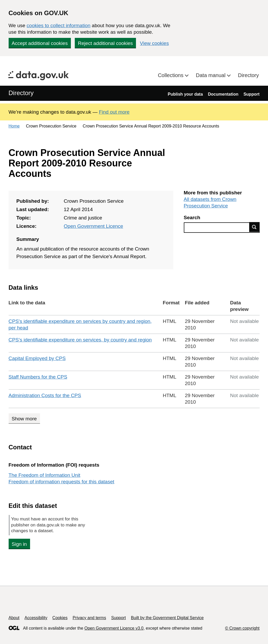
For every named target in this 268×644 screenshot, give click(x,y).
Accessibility (36, 618)
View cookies (154, 43)
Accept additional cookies (40, 43)
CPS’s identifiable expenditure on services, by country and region (80, 340)
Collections (171, 75)
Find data (254, 227)
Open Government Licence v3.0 (114, 628)
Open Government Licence (93, 226)
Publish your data (185, 94)
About (14, 618)
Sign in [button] (19, 544)
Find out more (114, 112)
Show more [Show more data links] (24, 419)
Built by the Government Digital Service (167, 618)
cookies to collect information (59, 25)
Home (14, 126)
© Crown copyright (242, 628)
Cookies (60, 618)
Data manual (211, 75)
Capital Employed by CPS (37, 358)
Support (251, 94)
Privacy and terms (89, 618)
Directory (248, 75)
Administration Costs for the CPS (45, 395)
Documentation (223, 94)
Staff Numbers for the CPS (38, 377)
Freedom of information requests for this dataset (61, 482)
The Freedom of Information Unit (45, 475)
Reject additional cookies (105, 43)
